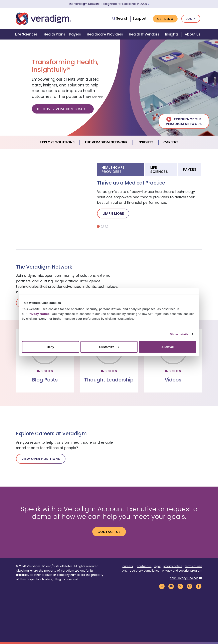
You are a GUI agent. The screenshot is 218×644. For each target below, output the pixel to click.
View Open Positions (41, 459)
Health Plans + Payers (62, 34)
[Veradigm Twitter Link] (180, 586)
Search (120, 18)
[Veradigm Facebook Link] (199, 586)
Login (191, 19)
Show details (179, 334)
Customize (109, 347)
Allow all (168, 347)
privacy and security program (182, 571)
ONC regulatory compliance (141, 571)
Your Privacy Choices (184, 578)
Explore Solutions (57, 142)
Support (140, 18)
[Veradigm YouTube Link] (171, 586)
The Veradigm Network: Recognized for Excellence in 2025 (109, 4)
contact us (144, 566)
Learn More (113, 213)
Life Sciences (26, 34)
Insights (172, 34)
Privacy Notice (38, 314)
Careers (171, 142)
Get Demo (165, 19)
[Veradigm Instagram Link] (190, 586)
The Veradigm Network (106, 142)
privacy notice (173, 566)
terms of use (193, 566)
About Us (193, 34)
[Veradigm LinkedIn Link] (162, 586)
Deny (51, 347)
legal (157, 566)
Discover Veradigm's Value (63, 109)
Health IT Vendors (144, 34)
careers (128, 566)
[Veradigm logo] (44, 19)
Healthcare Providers (105, 34)
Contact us (109, 532)
